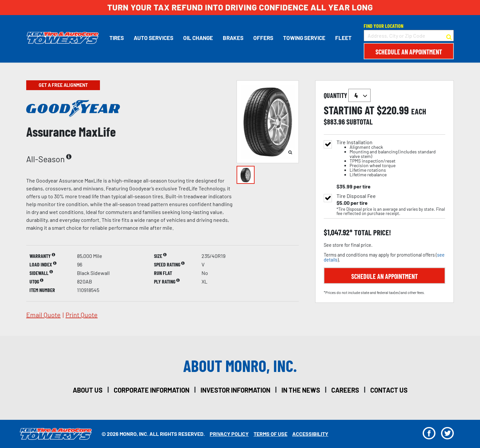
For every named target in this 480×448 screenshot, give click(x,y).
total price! (372, 233)
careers (345, 390)
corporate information (152, 390)
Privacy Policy (229, 434)
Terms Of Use (270, 434)
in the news (301, 390)
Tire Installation (391, 158)
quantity (347, 95)
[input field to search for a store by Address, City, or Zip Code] (409, 36)
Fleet (343, 38)
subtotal (359, 122)
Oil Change (198, 38)
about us (88, 390)
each (419, 111)
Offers (263, 38)
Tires (116, 38)
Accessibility (310, 434)
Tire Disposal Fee (356, 196)
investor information (235, 390)
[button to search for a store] (449, 36)
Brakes (233, 38)
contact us (389, 390)
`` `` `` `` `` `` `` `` (359, 95)
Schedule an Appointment (409, 52)
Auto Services (153, 38)
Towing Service (304, 38)
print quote (82, 315)
